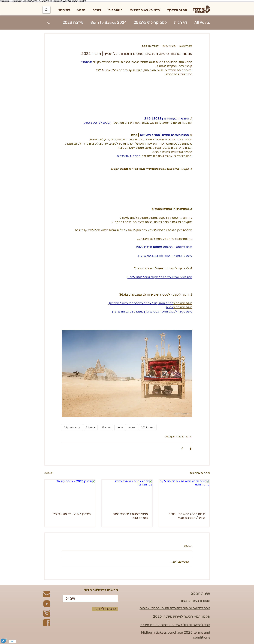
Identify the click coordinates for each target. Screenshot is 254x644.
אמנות (132, 427)
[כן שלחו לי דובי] (105, 609)
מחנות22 (106, 427)
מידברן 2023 (73, 22)
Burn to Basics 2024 (108, 22)
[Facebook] (47, 623)
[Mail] (47, 594)
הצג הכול (49, 473)
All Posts (202, 22)
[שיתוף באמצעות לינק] (182, 449)
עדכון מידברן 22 (72, 427)
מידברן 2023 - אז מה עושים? (72, 514)
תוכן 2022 (170, 437)
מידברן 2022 (148, 427)
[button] (177, 10)
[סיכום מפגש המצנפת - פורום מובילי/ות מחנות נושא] (184, 494)
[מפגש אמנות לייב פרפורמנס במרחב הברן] (127, 494)
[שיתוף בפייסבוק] (191, 449)
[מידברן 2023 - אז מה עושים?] (70, 494)
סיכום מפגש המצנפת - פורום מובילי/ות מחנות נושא (187, 516)
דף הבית (181, 22)
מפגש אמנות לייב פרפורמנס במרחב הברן (130, 516)
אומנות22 (91, 427)
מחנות (120, 427)
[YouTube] (47, 604)
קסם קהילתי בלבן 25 (150, 22)
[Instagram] (47, 613)
